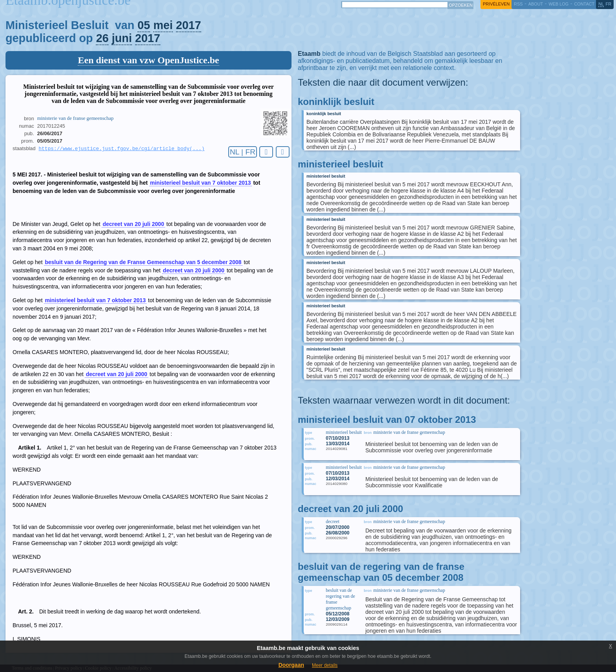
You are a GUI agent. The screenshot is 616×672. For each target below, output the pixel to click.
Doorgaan (291, 665)
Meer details (325, 665)
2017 (189, 25)
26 (102, 38)
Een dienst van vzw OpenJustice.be (148, 60)
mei (163, 25)
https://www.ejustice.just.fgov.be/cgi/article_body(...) (121, 149)
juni (122, 38)
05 (144, 25)
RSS (518, 4)
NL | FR (243, 152)
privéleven (496, 4)
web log (558, 4)
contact (584, 4)
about (536, 4)
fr (609, 4)
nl (601, 4)
